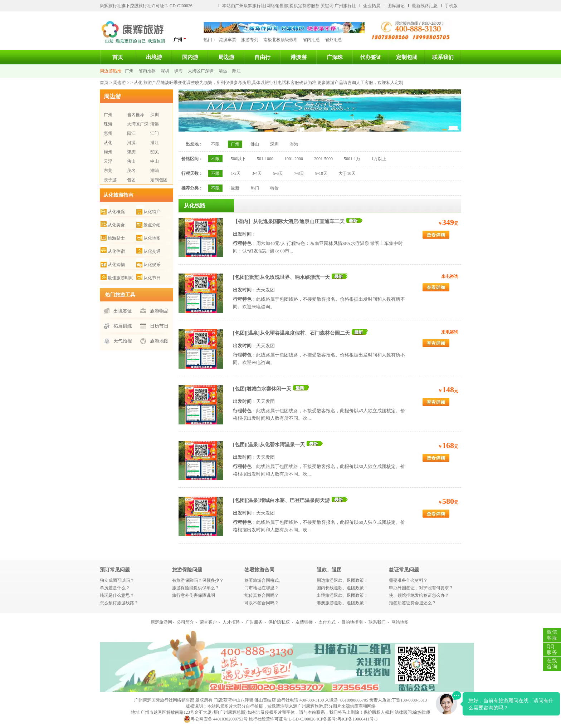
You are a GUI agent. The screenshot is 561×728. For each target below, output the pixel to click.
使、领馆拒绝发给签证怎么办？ (419, 595)
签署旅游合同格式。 (264, 580)
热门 (255, 188)
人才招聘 (231, 622)
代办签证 (371, 57)
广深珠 (335, 57)
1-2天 (236, 173)
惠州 (108, 133)
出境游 (154, 57)
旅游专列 (250, 40)
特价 (274, 188)
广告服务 (254, 622)
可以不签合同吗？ (262, 603)
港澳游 (299, 57)
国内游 (190, 57)
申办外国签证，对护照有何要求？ (421, 588)
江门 (155, 133)
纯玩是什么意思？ (117, 595)
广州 (180, 40)
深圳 (165, 71)
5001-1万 (352, 159)
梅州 (108, 152)
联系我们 (443, 57)
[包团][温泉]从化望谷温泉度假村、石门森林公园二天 (291, 333)
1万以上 (379, 159)
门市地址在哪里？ (262, 588)
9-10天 (321, 173)
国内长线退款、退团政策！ (342, 588)
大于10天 (347, 173)
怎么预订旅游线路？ (119, 603)
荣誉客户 (208, 622)
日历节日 (159, 326)
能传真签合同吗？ (262, 595)
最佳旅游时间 (121, 278)
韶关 (155, 152)
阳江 (236, 71)
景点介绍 (152, 225)
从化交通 (152, 251)
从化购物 (116, 265)
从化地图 (152, 238)
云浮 (108, 161)
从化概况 (116, 212)
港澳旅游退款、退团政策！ (342, 603)
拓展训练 (123, 326)
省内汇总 (311, 40)
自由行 (262, 57)
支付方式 (327, 622)
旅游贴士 (116, 238)
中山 (155, 161)
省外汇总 (333, 40)
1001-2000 (294, 159)
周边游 (226, 57)
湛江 (155, 143)
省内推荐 (147, 71)
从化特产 (152, 212)
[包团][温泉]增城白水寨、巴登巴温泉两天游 (281, 500)
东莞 (108, 171)
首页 (118, 57)
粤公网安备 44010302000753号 (216, 719)
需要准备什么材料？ (408, 580)
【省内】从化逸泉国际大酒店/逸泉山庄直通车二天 (289, 222)
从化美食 (116, 225)
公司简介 (185, 622)
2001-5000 (323, 159)
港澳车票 (228, 40)
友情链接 (304, 622)
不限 (215, 144)
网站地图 (400, 622)
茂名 (131, 171)
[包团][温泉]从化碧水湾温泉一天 (269, 445)
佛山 (131, 161)
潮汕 (155, 171)
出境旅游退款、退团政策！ (342, 595)
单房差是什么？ (115, 588)
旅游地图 (159, 341)
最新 (235, 188)
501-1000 (265, 159)
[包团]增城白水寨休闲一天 (262, 389)
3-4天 (257, 173)
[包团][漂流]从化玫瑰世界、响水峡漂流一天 (281, 277)
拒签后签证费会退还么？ (413, 603)
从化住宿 (116, 251)
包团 (131, 180)
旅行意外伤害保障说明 (194, 595)
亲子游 (110, 180)
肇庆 (131, 152)
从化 (108, 143)
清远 (223, 71)
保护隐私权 (279, 622)
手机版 (451, 6)
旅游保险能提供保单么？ (196, 588)
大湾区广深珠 (201, 71)
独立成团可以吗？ (117, 580)
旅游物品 (159, 311)
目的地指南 (352, 622)
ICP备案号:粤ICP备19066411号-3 (347, 719)
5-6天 (278, 173)
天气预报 (123, 341)
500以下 (238, 159)
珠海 (179, 71)
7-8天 (299, 173)
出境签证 (123, 311)
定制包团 (407, 57)
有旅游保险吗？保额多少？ (198, 580)
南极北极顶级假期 (280, 40)
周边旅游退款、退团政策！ (342, 580)
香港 (294, 144)
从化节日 (152, 278)
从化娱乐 (152, 265)
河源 (131, 143)
